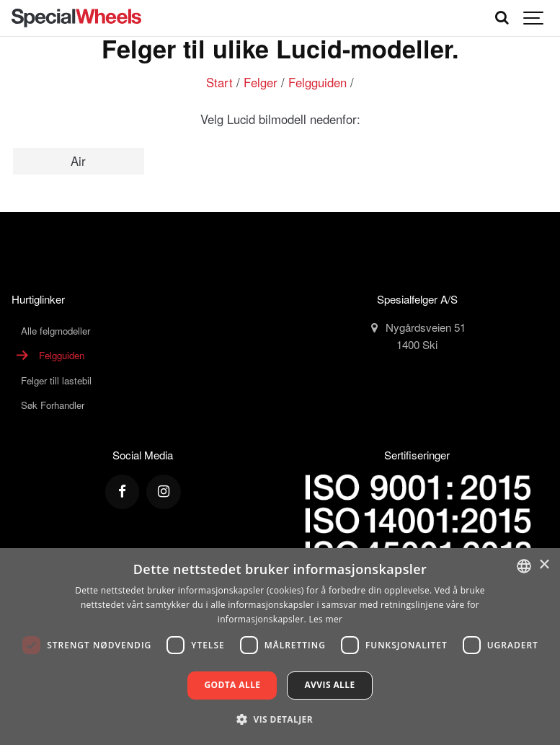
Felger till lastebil (56, 380)
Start (219, 82)
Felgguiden (317, 82)
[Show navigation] (534, 18)
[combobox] (524, 566)
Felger (261, 82)
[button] (280, 719)
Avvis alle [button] (329, 685)
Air (78, 161)
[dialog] (280, 647)
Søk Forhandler (53, 405)
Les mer (325, 619)
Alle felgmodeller (55, 331)
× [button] (544, 565)
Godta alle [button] (232, 685)
